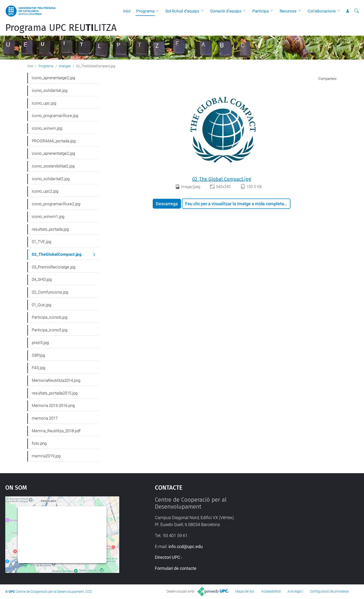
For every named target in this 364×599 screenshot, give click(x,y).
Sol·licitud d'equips (182, 11)
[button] (158, 11)
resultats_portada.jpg (50, 229)
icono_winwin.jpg (47, 128)
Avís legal (294, 591)
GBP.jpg (38, 355)
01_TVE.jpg (41, 242)
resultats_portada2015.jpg (55, 393)
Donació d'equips (226, 11)
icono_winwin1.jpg (48, 216)
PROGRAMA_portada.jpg (54, 141)
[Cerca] (357, 11)
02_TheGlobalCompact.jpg (57, 254)
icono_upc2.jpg (45, 191)
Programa (145, 11)
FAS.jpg (38, 368)
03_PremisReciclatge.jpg (54, 267)
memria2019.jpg (46, 456)
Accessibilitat (271, 591)
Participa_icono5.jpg (50, 330)
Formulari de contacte (176, 568)
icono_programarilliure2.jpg (56, 204)
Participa (261, 11)
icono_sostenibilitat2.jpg (53, 166)
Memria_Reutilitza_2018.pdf (56, 431)
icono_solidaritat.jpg (50, 90)
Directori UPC (168, 557)
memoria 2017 (45, 418)
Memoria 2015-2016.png (53, 405)
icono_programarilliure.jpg (55, 116)
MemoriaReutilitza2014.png (56, 380)
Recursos (288, 11)
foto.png (39, 443)
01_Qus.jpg (41, 305)
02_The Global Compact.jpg (222, 179)
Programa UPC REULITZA (61, 28)
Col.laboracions (322, 11)
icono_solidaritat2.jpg (51, 179)
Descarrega (167, 204)
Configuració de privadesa (329, 591)
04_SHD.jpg (42, 279)
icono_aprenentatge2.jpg (53, 78)
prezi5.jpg (40, 343)
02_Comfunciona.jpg (50, 292)
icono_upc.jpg (44, 103)
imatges (65, 66)
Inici (127, 11)
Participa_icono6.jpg (50, 317)
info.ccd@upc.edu (186, 546)
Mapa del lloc (245, 591)
